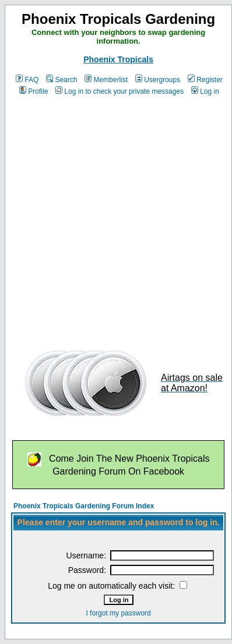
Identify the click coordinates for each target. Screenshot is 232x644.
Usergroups (158, 80)
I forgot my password (118, 613)
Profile (34, 91)
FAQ (27, 80)
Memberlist (106, 80)
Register (205, 80)
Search (61, 80)
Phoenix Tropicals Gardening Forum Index (84, 506)
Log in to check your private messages (119, 91)
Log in (205, 91)
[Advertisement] (109, 218)
